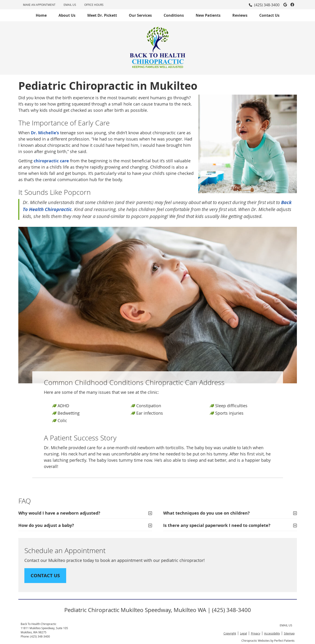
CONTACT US (45, 575)
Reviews (240, 15)
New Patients (208, 15)
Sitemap (289, 633)
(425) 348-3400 (267, 5)
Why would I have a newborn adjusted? (59, 513)
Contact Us (269, 15)
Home (41, 15)
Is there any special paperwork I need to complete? (217, 525)
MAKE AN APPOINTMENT (39, 5)
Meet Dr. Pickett (102, 15)
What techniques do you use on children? (206, 513)
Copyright (230, 633)
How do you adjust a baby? (46, 525)
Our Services (140, 15)
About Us (67, 15)
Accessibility (272, 633)
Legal (244, 633)
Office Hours (94, 5)
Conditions (174, 15)
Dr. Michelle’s (45, 133)
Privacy (256, 633)
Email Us (70, 5)
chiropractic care (51, 161)
